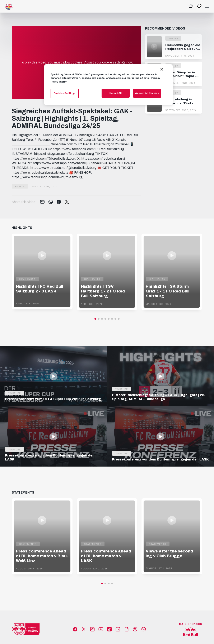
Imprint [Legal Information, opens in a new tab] (63, 82)
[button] (95, 319)
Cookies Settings (65, 93)
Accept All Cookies (147, 93)
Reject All (116, 93)
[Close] (162, 69)
